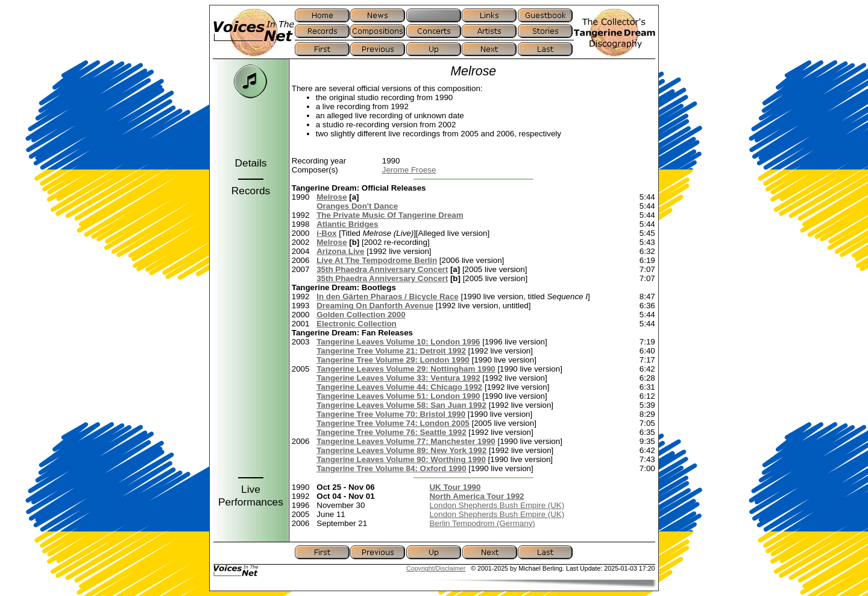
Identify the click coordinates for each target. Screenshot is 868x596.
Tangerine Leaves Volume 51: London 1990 (398, 396)
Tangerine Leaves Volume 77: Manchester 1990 (406, 441)
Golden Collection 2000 (361, 315)
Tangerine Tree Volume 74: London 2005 (393, 423)
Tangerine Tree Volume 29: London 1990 (393, 360)
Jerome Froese (409, 170)
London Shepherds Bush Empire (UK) (497, 505)
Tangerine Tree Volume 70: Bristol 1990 (391, 414)
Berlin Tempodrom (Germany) (482, 523)
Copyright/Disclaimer (436, 568)
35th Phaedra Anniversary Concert (382, 269)
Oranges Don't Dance (357, 206)
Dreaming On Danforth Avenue (375, 306)
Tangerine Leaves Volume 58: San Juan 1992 (401, 405)
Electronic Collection (357, 324)
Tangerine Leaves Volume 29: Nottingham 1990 (406, 369)
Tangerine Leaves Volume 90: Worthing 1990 (401, 459)
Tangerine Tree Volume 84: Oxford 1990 (391, 468)
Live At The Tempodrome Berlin (377, 260)
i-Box (326, 233)
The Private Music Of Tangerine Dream (390, 215)
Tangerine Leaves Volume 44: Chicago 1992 (399, 387)
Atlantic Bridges (347, 224)
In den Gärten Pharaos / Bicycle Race (388, 296)
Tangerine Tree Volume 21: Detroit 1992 (391, 351)
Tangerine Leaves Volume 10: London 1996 (398, 342)
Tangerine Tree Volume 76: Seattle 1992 (391, 432)
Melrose (332, 197)
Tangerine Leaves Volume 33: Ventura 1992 (398, 378)
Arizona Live (340, 251)
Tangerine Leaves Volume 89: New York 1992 (401, 450)
